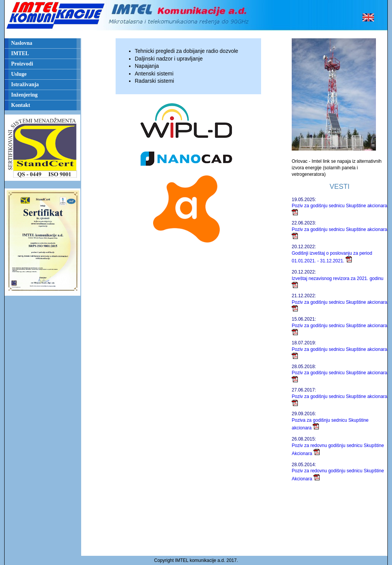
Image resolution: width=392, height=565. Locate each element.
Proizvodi (22, 64)
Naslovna (22, 43)
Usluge (19, 74)
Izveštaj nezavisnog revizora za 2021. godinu (337, 278)
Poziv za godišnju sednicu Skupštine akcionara (339, 206)
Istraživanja (25, 84)
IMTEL (20, 53)
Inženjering (24, 95)
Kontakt (21, 105)
